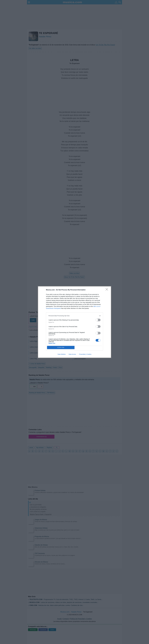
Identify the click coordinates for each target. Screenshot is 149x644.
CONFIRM (61, 347)
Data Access (72, 354)
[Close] (107, 290)
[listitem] (74, 316)
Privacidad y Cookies (85, 354)
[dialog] (74, 322)
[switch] (98, 320)
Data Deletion (62, 354)
